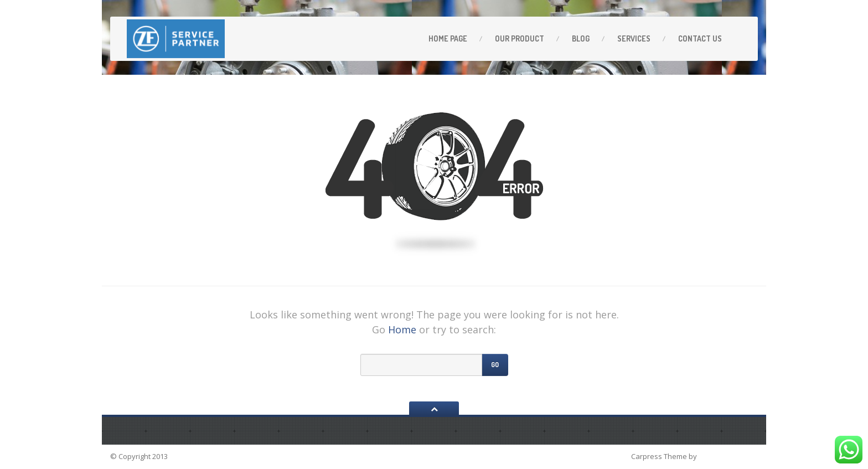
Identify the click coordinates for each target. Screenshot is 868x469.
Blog (581, 38)
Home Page (448, 38)
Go (495, 365)
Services (634, 38)
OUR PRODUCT (520, 38)
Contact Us (700, 38)
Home (402, 329)
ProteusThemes (728, 456)
